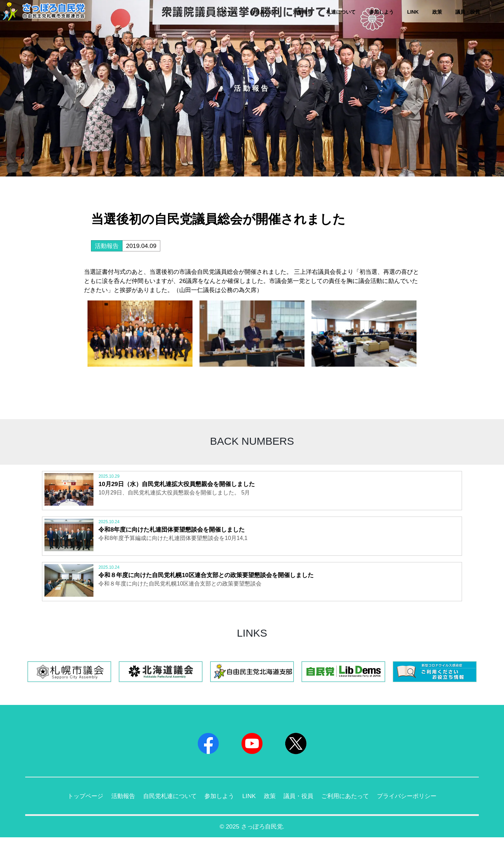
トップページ (77, 802)
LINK (413, 12)
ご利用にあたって (349, 802)
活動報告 (303, 12)
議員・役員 (468, 12)
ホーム (229, 12)
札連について (341, 12)
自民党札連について (166, 802)
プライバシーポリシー (414, 802)
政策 (437, 12)
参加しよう (381, 12)
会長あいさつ (265, 12)
